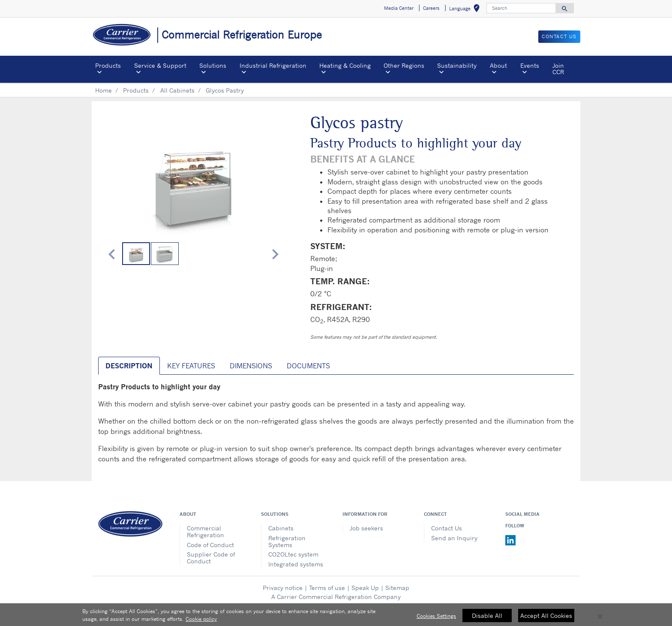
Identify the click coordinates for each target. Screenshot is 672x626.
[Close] (600, 620)
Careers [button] (431, 8)
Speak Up (365, 588)
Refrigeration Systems (287, 541)
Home (103, 90)
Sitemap (397, 588)
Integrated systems (296, 564)
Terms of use (327, 588)
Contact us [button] (559, 36)
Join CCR (558, 68)
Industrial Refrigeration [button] (273, 65)
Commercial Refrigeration (205, 531)
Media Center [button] (399, 8)
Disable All (487, 619)
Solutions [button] (213, 65)
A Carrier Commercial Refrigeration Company (336, 597)
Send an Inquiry (454, 538)
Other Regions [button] (404, 65)
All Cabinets (177, 90)
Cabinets (281, 528)
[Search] (521, 8)
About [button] (498, 65)
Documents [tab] (308, 366)
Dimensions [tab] (251, 366)
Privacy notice (283, 588)
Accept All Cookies (546, 619)
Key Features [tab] (191, 366)
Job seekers (366, 528)
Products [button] (108, 65)
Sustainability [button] (457, 65)
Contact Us (447, 528)
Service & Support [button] (160, 65)
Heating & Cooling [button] (345, 65)
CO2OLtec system (293, 554)
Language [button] (466, 10)
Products (136, 90)
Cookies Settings (436, 619)
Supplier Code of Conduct (211, 558)
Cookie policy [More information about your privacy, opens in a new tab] (201, 623)
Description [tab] (129, 366)
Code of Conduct (210, 545)
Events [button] (530, 65)
